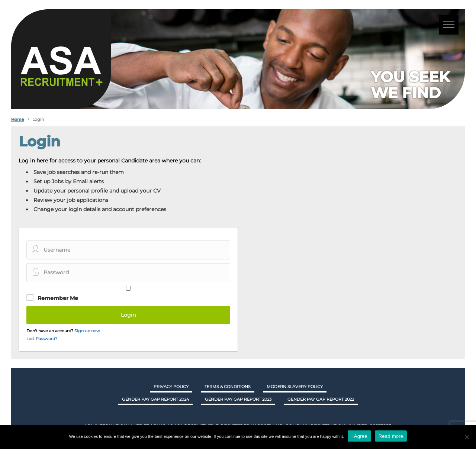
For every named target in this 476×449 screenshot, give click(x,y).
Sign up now (87, 331)
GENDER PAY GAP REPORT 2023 (238, 399)
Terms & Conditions (228, 387)
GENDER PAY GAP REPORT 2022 (321, 399)
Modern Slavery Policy (295, 387)
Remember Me (58, 298)
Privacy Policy (171, 387)
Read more (391, 436)
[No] (467, 437)
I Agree (359, 436)
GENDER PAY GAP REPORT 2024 (155, 399)
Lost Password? (42, 339)
